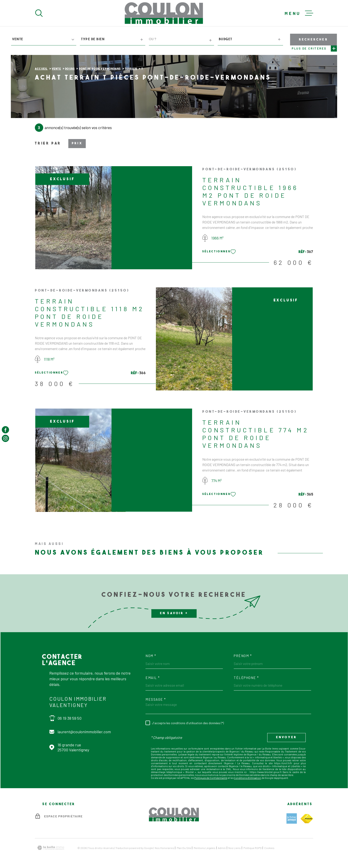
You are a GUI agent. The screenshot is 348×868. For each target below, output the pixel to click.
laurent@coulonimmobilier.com (84, 732)
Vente (56, 69)
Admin (222, 848)
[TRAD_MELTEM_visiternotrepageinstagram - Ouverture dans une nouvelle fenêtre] (5, 438)
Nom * (151, 656)
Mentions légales (205, 848)
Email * (153, 678)
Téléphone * (246, 678)
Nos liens (235, 848)
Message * (156, 699)
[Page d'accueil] (164, 13)
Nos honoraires (164, 848)
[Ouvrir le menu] (299, 13)
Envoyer (286, 737)
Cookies (269, 848)
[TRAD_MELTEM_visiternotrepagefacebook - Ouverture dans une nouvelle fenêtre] (5, 430)
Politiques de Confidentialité (211, 778)
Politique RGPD (253, 848)
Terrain (131, 69)
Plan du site (184, 848)
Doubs (70, 69)
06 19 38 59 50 (69, 718)
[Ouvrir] (39, 13)
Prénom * (243, 656)
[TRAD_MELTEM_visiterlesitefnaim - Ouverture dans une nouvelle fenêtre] (307, 819)
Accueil (41, 69)
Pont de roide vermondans (100, 69)
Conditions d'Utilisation (248, 778)
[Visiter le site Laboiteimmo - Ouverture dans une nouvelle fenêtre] (51, 848)
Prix (77, 143)
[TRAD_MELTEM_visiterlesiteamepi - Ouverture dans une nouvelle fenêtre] (292, 818)
